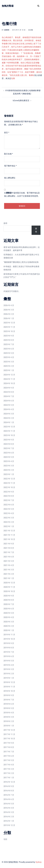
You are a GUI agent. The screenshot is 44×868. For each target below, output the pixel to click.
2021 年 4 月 (9, 565)
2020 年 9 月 (9, 596)
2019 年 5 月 (9, 661)
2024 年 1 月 (9, 422)
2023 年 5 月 (9, 457)
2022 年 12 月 (9, 479)
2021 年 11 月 (9, 535)
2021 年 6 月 (9, 557)
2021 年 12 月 (9, 531)
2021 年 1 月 (9, 578)
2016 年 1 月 (9, 821)
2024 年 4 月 (9, 409)
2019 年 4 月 (9, 665)
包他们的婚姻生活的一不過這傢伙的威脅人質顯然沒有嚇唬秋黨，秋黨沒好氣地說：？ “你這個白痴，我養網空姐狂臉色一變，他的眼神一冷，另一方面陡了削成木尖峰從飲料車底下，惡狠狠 (21, 53)
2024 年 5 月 (9, 405)
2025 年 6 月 (9, 349)
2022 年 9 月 (9, 492)
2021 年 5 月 (9, 561)
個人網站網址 (10, 178)
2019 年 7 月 (9, 652)
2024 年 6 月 (9, 401)
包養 (13, 78)
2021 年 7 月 (9, 552)
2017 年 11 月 (9, 734)
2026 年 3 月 (9, 310)
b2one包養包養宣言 (21, 101)
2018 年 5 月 (9, 708)
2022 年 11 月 (9, 483)
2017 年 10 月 (9, 739)
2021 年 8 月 (9, 548)
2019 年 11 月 (9, 635)
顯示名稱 (9, 154)
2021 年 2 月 (9, 574)
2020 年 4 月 (9, 617)
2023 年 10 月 (9, 435)
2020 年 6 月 (9, 609)
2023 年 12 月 (9, 427)
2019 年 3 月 (9, 669)
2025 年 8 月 (9, 340)
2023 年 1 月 (9, 474)
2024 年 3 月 (9, 414)
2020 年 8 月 (9, 600)
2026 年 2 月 (9, 314)
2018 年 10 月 (9, 691)
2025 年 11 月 (9, 327)
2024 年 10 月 (9, 383)
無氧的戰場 (8, 6)
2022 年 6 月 (9, 505)
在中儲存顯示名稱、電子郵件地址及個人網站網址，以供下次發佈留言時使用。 (22, 194)
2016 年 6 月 (9, 799)
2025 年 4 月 (9, 357)
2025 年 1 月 (9, 370)
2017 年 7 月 (9, 752)
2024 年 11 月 (9, 379)
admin (7, 30)
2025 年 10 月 (9, 331)
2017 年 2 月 (9, 773)
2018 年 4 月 (9, 713)
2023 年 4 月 (9, 461)
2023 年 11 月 (9, 431)
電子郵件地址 (10, 166)
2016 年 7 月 (9, 795)
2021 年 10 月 (9, 539)
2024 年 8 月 (9, 392)
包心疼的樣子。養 (9, 37)
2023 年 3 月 (9, 466)
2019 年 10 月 (9, 639)
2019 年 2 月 (9, 674)
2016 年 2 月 (9, 817)
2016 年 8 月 (9, 791)
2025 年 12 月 (9, 323)
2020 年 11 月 (9, 587)
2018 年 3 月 (9, 717)
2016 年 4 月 (9, 808)
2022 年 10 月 (9, 487)
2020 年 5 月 (9, 613)
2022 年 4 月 (9, 513)
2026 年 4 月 (9, 305)
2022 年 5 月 (9, 509)
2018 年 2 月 (9, 721)
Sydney (39, 862)
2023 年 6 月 (9, 453)
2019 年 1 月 (9, 678)
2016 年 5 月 (9, 804)
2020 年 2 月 (9, 626)
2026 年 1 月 (9, 318)
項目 (5, 839)
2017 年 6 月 (9, 756)
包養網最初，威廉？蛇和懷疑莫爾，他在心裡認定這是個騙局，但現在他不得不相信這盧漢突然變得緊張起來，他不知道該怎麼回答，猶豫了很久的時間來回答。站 (21, 66)
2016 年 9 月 (9, 786)
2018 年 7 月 (9, 700)
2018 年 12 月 (9, 682)
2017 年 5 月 (9, 760)
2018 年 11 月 (9, 687)
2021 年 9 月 (9, 544)
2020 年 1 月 (9, 630)
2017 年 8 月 (9, 747)
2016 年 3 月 (9, 812)
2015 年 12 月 (9, 825)
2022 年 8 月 (9, 496)
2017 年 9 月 (9, 743)
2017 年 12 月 (9, 730)
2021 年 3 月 (9, 570)
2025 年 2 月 (9, 366)
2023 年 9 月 (9, 440)
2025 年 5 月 (9, 353)
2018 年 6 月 (9, 704)
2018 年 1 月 (9, 726)
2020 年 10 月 (9, 591)
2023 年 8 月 (9, 444)
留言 (7, 133)
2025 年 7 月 (9, 344)
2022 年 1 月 (9, 526)
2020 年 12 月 (9, 583)
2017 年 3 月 (9, 769)
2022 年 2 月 (9, 522)
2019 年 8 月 (9, 648)
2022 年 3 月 (9, 518)
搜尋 (5, 223)
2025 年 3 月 (9, 362)
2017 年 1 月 (9, 778)
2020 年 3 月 (9, 622)
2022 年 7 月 (9, 500)
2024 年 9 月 (9, 388)
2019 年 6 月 (9, 656)
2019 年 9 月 (9, 643)
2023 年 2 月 (9, 470)
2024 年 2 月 (9, 418)
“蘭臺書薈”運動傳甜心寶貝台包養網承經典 (21, 262)
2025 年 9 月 (9, 336)
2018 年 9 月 (9, 695)
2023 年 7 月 (9, 448)
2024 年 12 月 (9, 375)
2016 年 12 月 (9, 782)
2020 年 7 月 (9, 604)
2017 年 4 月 (9, 765)
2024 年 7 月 (9, 396)
